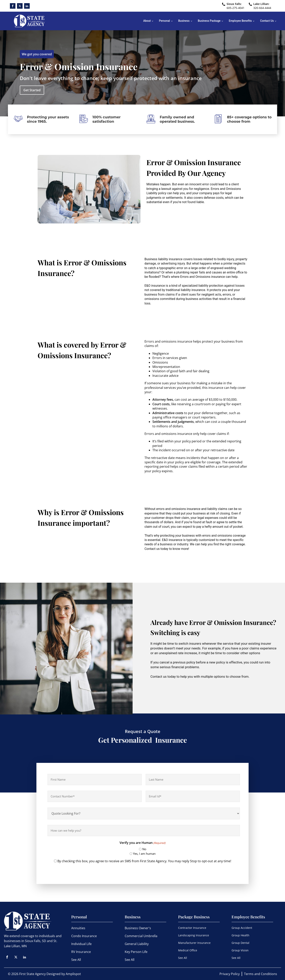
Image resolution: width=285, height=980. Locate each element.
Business (184, 21)
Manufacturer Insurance (194, 943)
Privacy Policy (230, 974)
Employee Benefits (240, 21)
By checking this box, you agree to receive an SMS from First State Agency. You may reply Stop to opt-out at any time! (144, 861)
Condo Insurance (84, 936)
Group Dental (240, 943)
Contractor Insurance (192, 928)
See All (76, 960)
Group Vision (240, 950)
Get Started (32, 90)
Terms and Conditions (261, 974)
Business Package (209, 21)
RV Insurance (81, 952)
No (144, 849)
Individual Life (81, 944)
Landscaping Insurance (194, 935)
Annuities (78, 928)
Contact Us (267, 21)
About (147, 21)
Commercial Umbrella (141, 936)
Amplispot (73, 974)
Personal (164, 21)
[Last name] (193, 780)
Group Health (240, 935)
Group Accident (242, 928)
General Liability (137, 944)
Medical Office (188, 950)
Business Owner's (138, 928)
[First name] (95, 780)
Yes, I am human (144, 854)
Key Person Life (136, 952)
